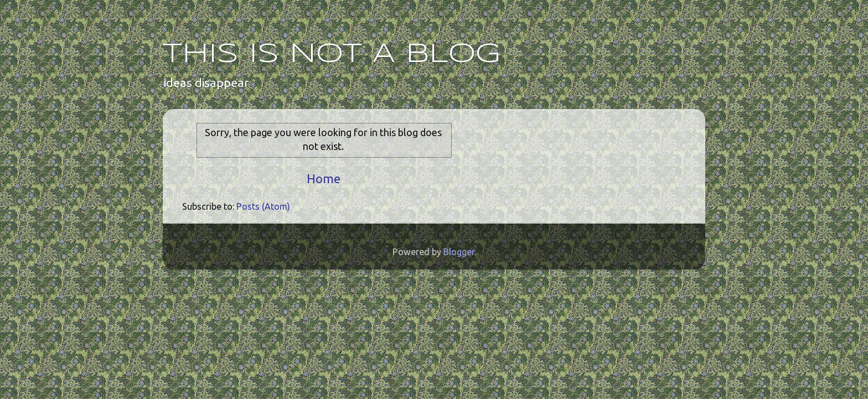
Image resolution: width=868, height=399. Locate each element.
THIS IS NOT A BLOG (332, 54)
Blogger (459, 252)
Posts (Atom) (263, 206)
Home (324, 178)
